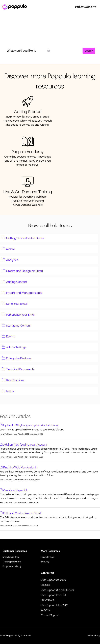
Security (45, 562)
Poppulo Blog (47, 557)
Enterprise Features (19, 358)
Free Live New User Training (28, 201)
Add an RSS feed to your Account (25, 445)
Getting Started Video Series (25, 238)
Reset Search (49, 51)
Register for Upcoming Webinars (28, 197)
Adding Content (16, 282)
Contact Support (50, 615)
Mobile (10, 249)
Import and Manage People (24, 293)
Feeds (10, 391)
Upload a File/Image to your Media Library (31, 425)
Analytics (12, 260)
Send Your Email (17, 304)
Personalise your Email (21, 315)
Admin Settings (16, 347)
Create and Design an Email (24, 271)
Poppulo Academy (28, 152)
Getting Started (28, 112)
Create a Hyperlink (15, 490)
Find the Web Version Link (20, 467)
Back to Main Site (85, 7)
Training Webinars (12, 562)
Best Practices (15, 380)
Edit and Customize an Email (22, 513)
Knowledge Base (11, 557)
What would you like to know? (28, 51)
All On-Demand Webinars (28, 205)
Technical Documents (20, 369)
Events (10, 336)
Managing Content (18, 326)
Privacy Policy (94, 635)
